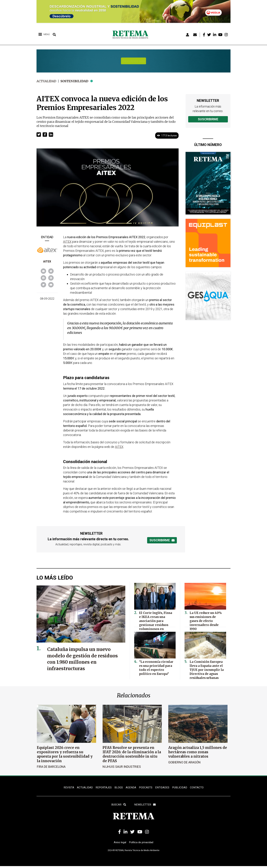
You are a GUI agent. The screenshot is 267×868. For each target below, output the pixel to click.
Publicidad (181, 788)
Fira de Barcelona (51, 766)
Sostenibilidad (76, 81)
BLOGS (118, 788)
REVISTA (66, 788)
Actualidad (47, 81)
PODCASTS (146, 788)
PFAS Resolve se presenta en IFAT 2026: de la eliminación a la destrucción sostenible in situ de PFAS (132, 754)
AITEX (47, 261)
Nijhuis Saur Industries (122, 766)
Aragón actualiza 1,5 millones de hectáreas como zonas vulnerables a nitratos (198, 752)
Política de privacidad (142, 844)
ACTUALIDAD (83, 788)
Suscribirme (208, 119)
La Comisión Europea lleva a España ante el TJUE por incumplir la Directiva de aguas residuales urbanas (205, 668)
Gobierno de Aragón (184, 762)
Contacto (199, 788)
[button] (39, 134)
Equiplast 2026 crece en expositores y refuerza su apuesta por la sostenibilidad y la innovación (65, 754)
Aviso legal (119, 844)
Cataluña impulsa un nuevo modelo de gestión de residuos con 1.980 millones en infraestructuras (82, 659)
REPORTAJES (102, 788)
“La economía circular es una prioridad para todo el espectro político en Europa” (156, 666)
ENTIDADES (163, 788)
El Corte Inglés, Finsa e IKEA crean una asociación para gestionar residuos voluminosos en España (156, 619)
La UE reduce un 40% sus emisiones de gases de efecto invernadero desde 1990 (207, 618)
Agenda (130, 788)
